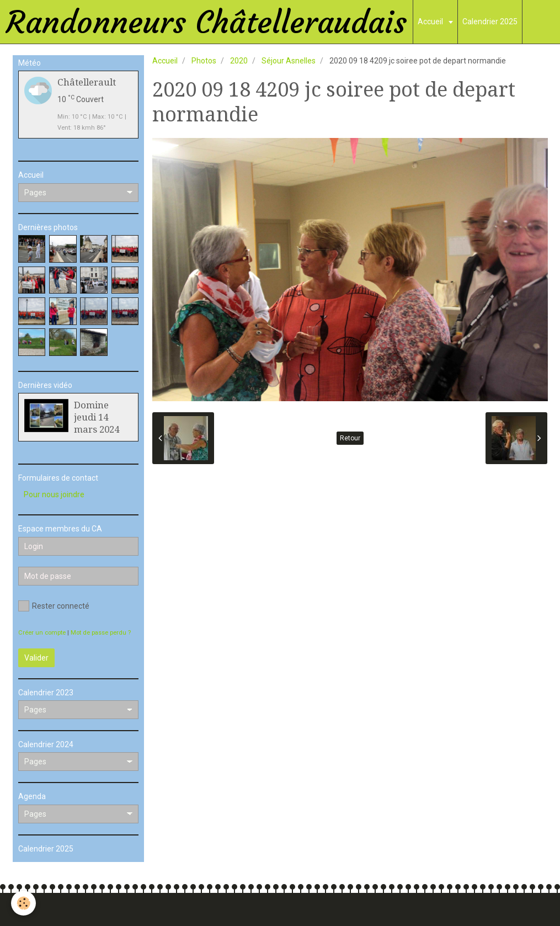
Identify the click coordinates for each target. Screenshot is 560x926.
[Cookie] (23, 903)
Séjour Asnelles (289, 61)
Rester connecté (54, 606)
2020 (239, 61)
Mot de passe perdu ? (101, 633)
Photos (204, 61)
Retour (350, 438)
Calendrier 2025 (490, 22)
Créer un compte (42, 633)
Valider (36, 658)
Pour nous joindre (54, 494)
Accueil (431, 22)
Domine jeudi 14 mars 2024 (97, 417)
